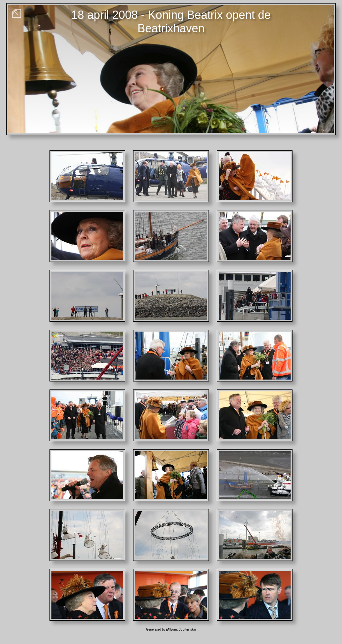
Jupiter (184, 629)
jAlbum (172, 629)
